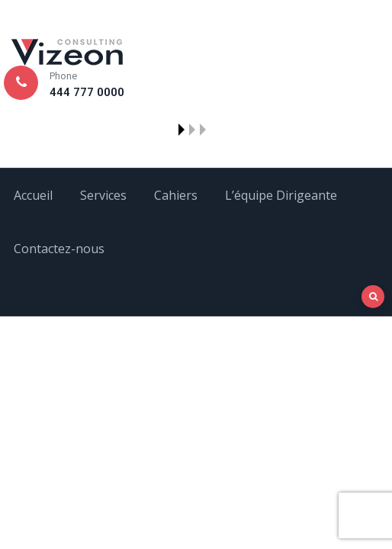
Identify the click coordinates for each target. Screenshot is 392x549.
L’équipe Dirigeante (281, 195)
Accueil (33, 195)
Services (103, 195)
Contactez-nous (59, 249)
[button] (182, 130)
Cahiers (176, 195)
